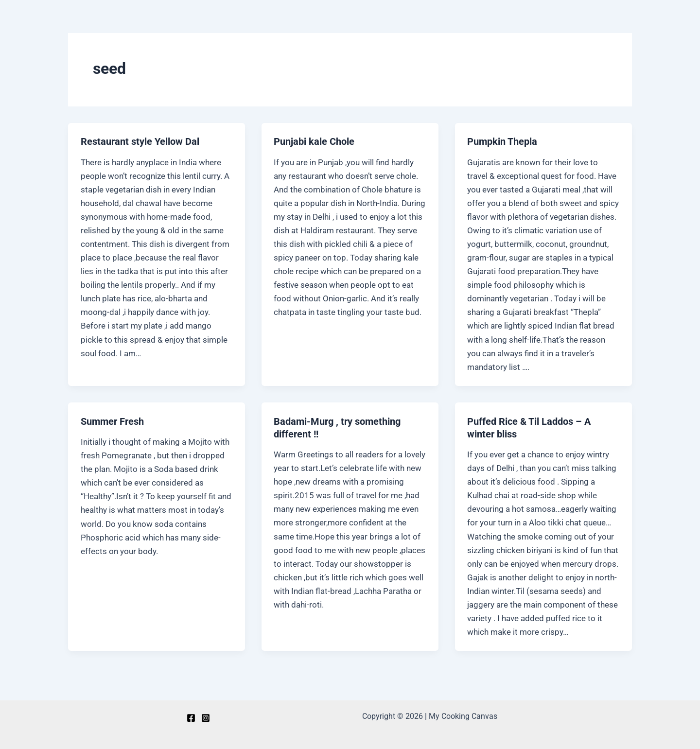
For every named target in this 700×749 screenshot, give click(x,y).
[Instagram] (206, 718)
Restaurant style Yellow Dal (140, 141)
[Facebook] (191, 718)
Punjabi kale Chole (314, 141)
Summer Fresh (112, 421)
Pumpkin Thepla (502, 141)
